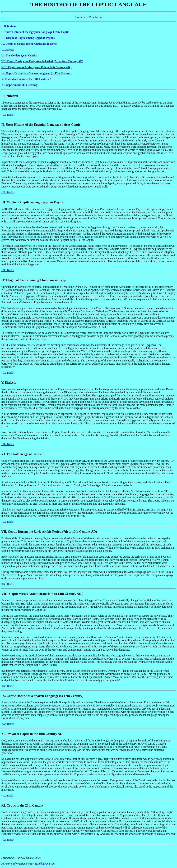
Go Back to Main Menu (88, 17)
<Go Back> (8, 115)
